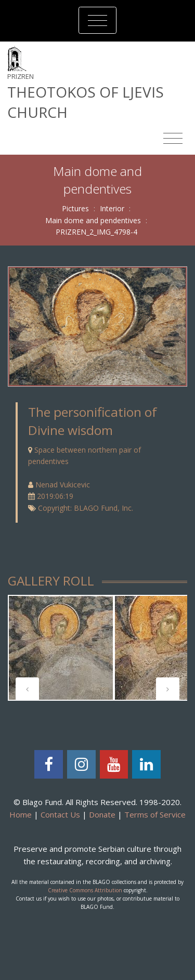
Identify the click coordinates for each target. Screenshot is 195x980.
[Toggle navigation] (97, 20)
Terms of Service (155, 814)
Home (21, 814)
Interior (112, 208)
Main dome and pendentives (93, 220)
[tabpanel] (61, 648)
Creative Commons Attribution (85, 890)
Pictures (75, 208)
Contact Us (60, 814)
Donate (102, 814)
